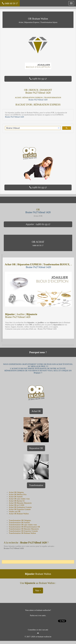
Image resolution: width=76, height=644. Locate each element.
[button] (59, 128)
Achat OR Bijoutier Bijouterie (20, 503)
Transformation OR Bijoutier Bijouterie (24, 529)
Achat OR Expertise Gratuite (20, 509)
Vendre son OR (15, 511)
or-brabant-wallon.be (43, 637)
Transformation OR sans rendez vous (23, 525)
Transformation (36, 485)
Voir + (38, 591)
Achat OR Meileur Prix (18, 494)
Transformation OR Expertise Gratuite (23, 531)
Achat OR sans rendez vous (19, 499)
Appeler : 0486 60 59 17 (38, 224)
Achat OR (36, 411)
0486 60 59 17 (10, 3)
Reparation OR (36, 448)
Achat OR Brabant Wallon (19, 514)
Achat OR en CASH (16, 505)
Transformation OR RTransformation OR (24, 527)
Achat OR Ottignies (16, 492)
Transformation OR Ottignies (20, 520)
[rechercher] (31, 128)
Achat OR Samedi (16, 497)
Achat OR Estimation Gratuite (20, 507)
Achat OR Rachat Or (17, 501)
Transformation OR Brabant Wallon (22, 533)
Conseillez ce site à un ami (38, 630)
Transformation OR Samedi (19, 523)
